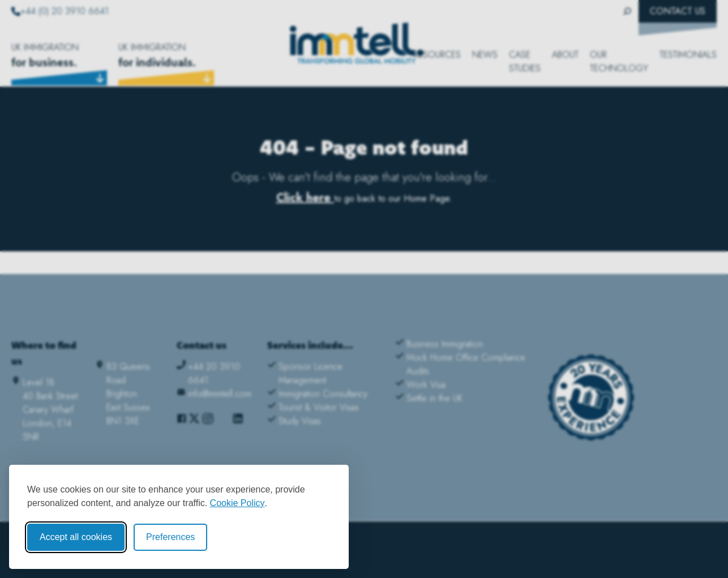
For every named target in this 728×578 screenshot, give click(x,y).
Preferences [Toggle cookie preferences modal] (170, 537)
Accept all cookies (76, 537)
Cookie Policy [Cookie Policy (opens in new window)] (237, 503)
